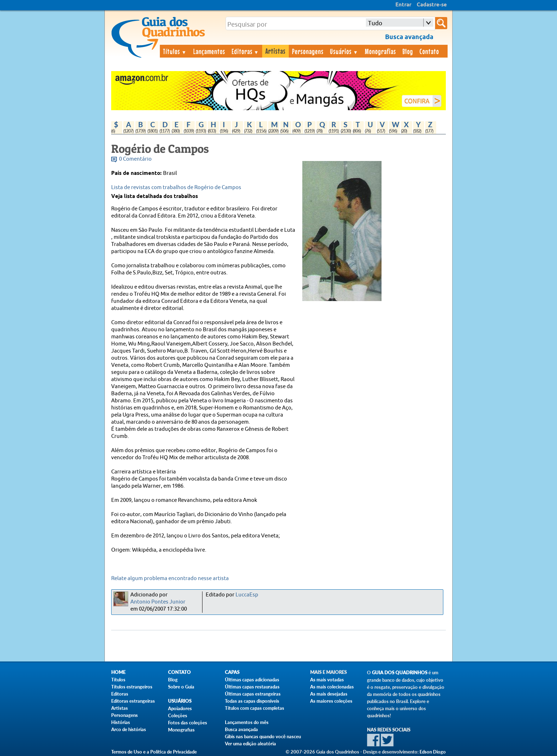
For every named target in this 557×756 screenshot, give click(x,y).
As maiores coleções (331, 701)
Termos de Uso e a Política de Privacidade (154, 752)
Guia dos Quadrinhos (400, 673)
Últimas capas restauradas (252, 687)
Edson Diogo (433, 752)
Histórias (121, 722)
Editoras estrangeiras (133, 701)
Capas (232, 672)
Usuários (344, 51)
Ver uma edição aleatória (250, 744)
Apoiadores (180, 708)
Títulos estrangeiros (132, 687)
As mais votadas (327, 680)
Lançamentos (209, 51)
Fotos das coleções (188, 723)
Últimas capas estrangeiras (253, 694)
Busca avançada (241, 729)
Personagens (308, 51)
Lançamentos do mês (247, 722)
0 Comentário (135, 159)
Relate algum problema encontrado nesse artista (170, 578)
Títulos (175, 51)
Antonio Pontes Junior (158, 602)
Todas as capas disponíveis (252, 701)
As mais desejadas (329, 694)
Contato (429, 51)
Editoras (245, 51)
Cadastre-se (432, 5)
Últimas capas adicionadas (252, 680)
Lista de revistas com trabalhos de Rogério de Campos (176, 187)
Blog (408, 51)
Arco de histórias (129, 729)
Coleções (178, 715)
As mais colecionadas (332, 687)
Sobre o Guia (181, 687)
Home (118, 672)
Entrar (403, 5)
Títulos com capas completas (255, 708)
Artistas (275, 51)
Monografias (380, 51)
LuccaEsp (247, 595)
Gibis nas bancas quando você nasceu (263, 736)
